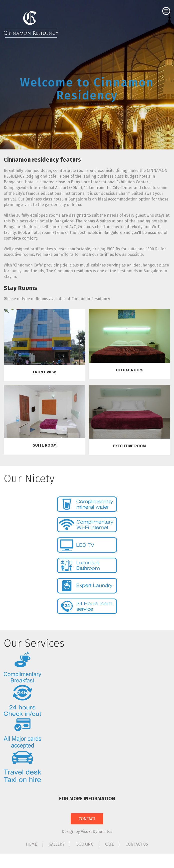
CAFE (109, 844)
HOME (31, 844)
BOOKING (85, 844)
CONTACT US (137, 844)
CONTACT (87, 819)
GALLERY (57, 844)
